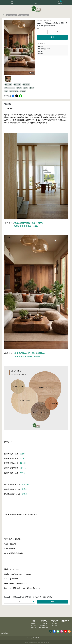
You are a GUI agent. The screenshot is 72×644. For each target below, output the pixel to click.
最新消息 (33, 623)
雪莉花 (23, 454)
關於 (33, 621)
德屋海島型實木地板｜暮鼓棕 (27, 357)
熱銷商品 (44, 621)
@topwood (14, 579)
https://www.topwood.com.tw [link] (20, 574)
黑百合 (23, 473)
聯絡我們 (33, 626)
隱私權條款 (65, 621)
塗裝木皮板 (44, 626)
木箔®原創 (55, 621)
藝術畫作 (55, 623)
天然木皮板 (44, 623)
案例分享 (33, 628)
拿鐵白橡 (25, 485)
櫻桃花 (23, 463)
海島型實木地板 (44, 628)
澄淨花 (23, 468)
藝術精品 (55, 626)
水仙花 (23, 458)
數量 (38, 29)
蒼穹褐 (25, 489)
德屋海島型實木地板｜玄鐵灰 (26, 226)
